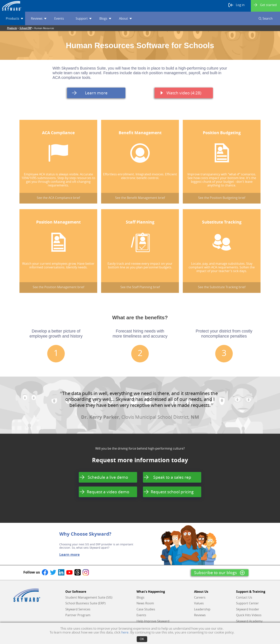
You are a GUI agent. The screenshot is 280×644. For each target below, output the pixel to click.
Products (14, 18)
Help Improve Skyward (153, 621)
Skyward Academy (249, 621)
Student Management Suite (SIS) (89, 597)
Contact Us (244, 597)
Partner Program (78, 615)
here (125, 632)
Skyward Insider (248, 609)
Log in (237, 5)
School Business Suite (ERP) (85, 603)
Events (59, 18)
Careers (200, 597)
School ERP (25, 28)
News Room (145, 603)
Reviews (39, 18)
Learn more (70, 555)
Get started (265, 5)
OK (142, 639)
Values (199, 603)
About (125, 18)
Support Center (247, 603)
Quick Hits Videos (249, 615)
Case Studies (146, 609)
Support (84, 18)
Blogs (105, 18)
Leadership (202, 609)
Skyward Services (78, 609)
